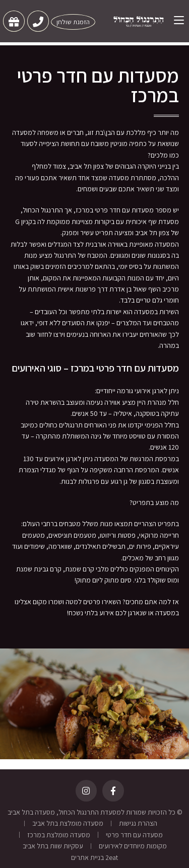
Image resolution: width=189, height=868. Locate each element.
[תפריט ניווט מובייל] (175, 20)
